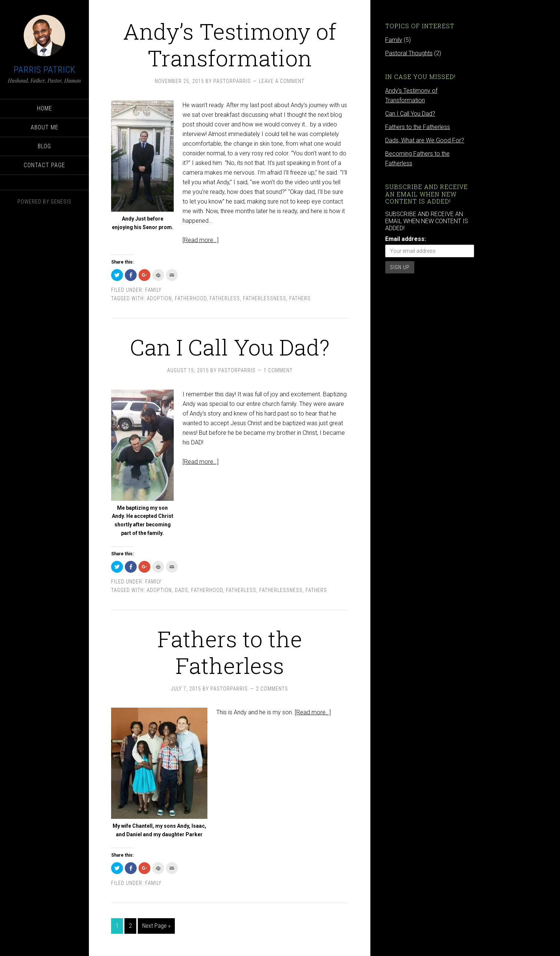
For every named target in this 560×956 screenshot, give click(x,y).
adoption (159, 298)
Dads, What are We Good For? (425, 140)
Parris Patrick (45, 70)
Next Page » (156, 926)
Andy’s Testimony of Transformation (230, 44)
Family (153, 290)
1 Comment (278, 370)
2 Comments (272, 689)
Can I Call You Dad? (230, 347)
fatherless (225, 298)
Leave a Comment (282, 81)
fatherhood (191, 298)
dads (181, 590)
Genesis (61, 202)
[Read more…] (201, 240)
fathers (300, 298)
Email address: (406, 239)
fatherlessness (265, 298)
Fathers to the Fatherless (230, 652)
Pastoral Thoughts (409, 53)
